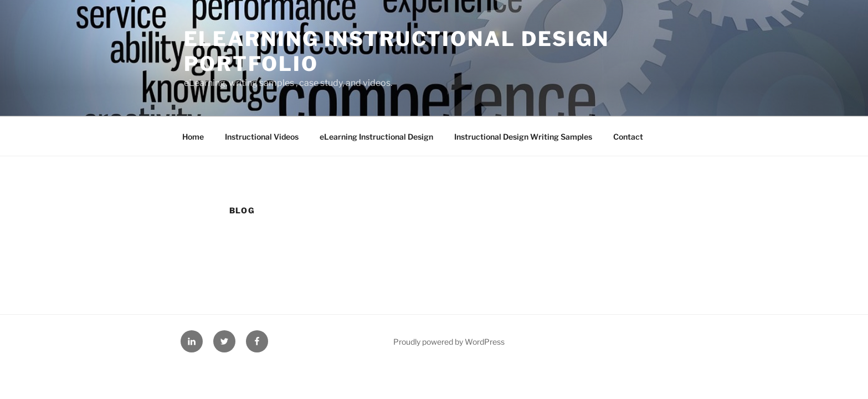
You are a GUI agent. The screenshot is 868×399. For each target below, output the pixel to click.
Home (193, 137)
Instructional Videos (262, 137)
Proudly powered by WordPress (449, 342)
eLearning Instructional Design (376, 137)
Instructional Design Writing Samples (523, 137)
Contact (628, 137)
